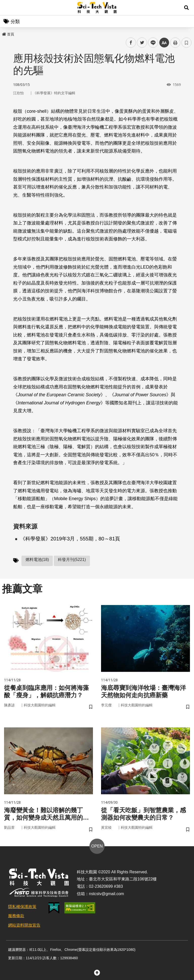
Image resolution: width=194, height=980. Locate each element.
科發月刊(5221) (72, 560)
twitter (142, 43)
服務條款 (16, 916)
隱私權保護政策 (22, 907)
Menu (8, 8)
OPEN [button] (97, 846)
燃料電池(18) (37, 560)
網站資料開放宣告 (24, 925)
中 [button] (164, 43)
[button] (186, 8)
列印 (175, 43)
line (151, 43)
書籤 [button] (186, 43)
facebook (131, 43)
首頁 (8, 34)
